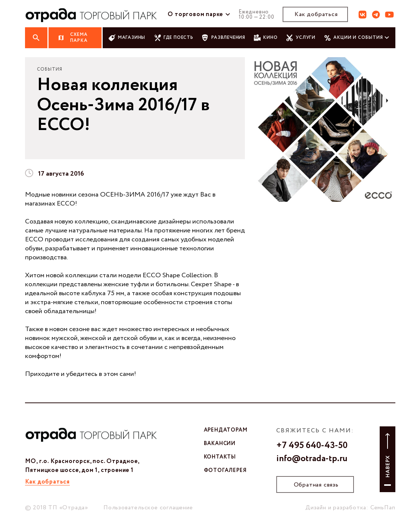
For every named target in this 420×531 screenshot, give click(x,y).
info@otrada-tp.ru (312, 459)
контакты (220, 457)
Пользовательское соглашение (148, 508)
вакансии (220, 444)
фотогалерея (225, 470)
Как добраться (316, 14)
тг (376, 15)
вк (363, 15)
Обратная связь (316, 485)
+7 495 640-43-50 (312, 446)
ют (389, 15)
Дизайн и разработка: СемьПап (350, 508)
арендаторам (226, 430)
